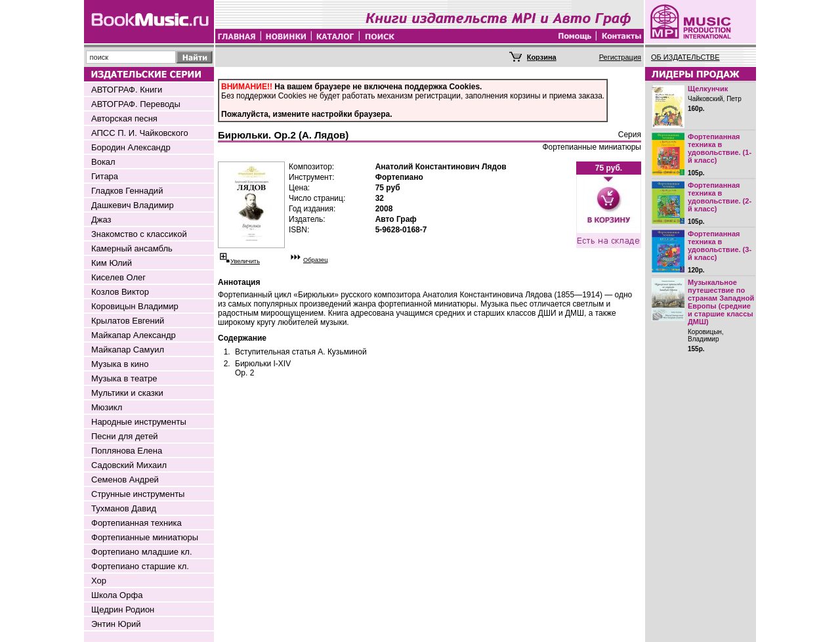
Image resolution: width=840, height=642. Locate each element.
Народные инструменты (139, 422)
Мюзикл (107, 407)
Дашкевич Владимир (133, 205)
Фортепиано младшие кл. (142, 552)
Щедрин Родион (123, 610)
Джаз (101, 220)
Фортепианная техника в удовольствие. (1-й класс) (720, 148)
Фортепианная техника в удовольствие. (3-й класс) (720, 246)
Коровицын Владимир (135, 306)
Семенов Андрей (125, 480)
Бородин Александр (131, 147)
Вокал (103, 162)
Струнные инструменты (138, 494)
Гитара (105, 176)
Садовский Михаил (129, 465)
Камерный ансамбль (132, 248)
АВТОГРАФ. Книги (127, 90)
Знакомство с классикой (139, 234)
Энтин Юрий (116, 624)
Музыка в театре (124, 378)
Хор (99, 581)
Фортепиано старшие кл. (140, 566)
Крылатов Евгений (128, 321)
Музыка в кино (120, 364)
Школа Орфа (117, 595)
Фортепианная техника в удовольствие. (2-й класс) (720, 197)
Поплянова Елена (127, 451)
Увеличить (245, 261)
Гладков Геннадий (127, 191)
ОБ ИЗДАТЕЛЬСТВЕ (685, 57)
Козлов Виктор (120, 292)
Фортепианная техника (136, 523)
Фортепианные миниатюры (145, 537)
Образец (316, 260)
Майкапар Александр (134, 335)
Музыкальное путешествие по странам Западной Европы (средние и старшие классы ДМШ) (721, 302)
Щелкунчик (708, 89)
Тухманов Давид (124, 508)
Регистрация (620, 57)
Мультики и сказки (127, 393)
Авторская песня (124, 118)
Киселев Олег (118, 277)
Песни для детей (125, 436)
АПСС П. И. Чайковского (140, 133)
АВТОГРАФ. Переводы (136, 104)
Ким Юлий (112, 263)
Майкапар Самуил (128, 350)
